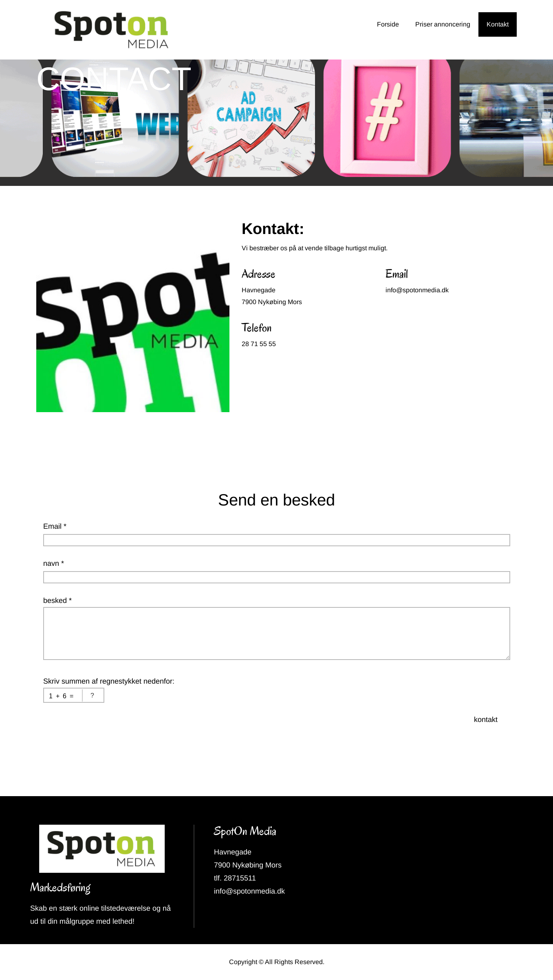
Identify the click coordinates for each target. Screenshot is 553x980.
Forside (388, 24)
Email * (55, 526)
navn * (54, 563)
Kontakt (498, 24)
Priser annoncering (443, 24)
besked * (57, 600)
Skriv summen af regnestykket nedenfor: (109, 681)
